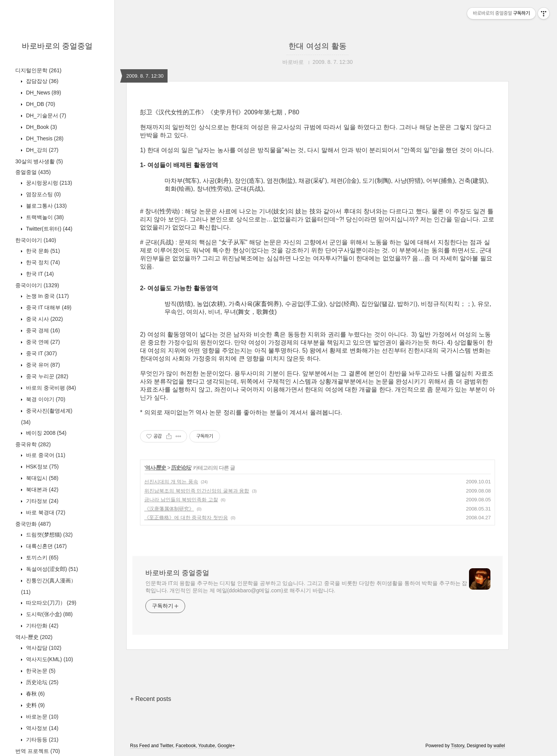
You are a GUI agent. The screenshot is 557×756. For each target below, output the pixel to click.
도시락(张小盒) (49, 614)
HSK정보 (42, 467)
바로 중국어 (45, 455)
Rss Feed (140, 746)
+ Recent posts (151, 699)
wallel (499, 746)
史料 (35, 705)
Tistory (458, 746)
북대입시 (42, 478)
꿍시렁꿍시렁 (48, 183)
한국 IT (39, 274)
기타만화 (42, 626)
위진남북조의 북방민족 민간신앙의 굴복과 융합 (197, 491)
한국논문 (40, 671)
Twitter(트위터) (48, 229)
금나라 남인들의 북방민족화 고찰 (181, 500)
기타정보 (42, 501)
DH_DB (40, 104)
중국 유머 (42, 365)
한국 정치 (42, 262)
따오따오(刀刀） (50, 603)
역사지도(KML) (49, 659)
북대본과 (42, 489)
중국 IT (41, 353)
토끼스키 (42, 558)
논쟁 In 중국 (47, 296)
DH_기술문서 (45, 115)
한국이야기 (36, 240)
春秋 (35, 694)
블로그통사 (46, 206)
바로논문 (42, 717)
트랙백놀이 (44, 217)
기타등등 (42, 740)
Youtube (207, 746)
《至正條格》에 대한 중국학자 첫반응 (186, 518)
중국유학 (33, 444)
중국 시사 (44, 319)
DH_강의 (42, 150)
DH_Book (41, 127)
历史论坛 (42, 682)
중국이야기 (37, 285)
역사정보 (42, 728)
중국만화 (33, 524)
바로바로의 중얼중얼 (57, 46)
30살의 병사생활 (39, 161)
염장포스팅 (43, 194)
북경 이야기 (45, 399)
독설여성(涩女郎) (51, 569)
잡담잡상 (42, 81)
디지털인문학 (38, 70)
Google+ (226, 746)
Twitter (167, 746)
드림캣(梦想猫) (49, 535)
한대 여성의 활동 (317, 46)
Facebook (186, 746)
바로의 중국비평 (50, 388)
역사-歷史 (34, 637)
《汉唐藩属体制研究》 (169, 509)
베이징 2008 (46, 433)
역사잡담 (43, 648)
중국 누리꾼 (46, 376)
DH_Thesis (44, 138)
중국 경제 (42, 330)
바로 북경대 (45, 512)
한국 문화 (42, 251)
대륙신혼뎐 (46, 546)
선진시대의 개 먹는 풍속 (171, 482)
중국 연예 (42, 342)
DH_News (43, 93)
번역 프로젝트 (38, 751)
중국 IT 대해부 (48, 307)
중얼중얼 (33, 172)
